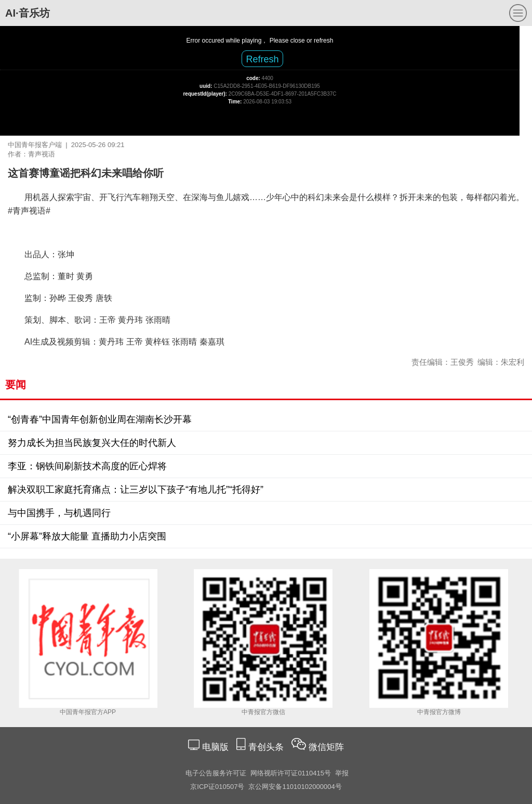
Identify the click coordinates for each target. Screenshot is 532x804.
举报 (342, 773)
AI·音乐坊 (28, 13)
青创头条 (267, 747)
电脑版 (215, 747)
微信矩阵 (326, 747)
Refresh (262, 59)
